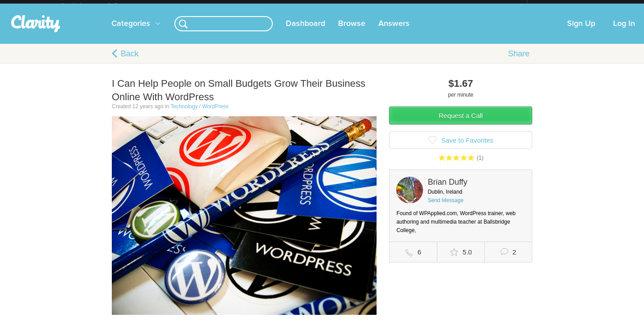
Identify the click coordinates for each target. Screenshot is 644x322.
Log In (624, 31)
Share (519, 61)
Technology (184, 114)
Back (130, 61)
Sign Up (581, 31)
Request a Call (461, 123)
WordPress (215, 114)
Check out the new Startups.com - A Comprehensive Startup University (430, 6)
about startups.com (559, 6)
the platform (98, 5)
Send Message (445, 208)
